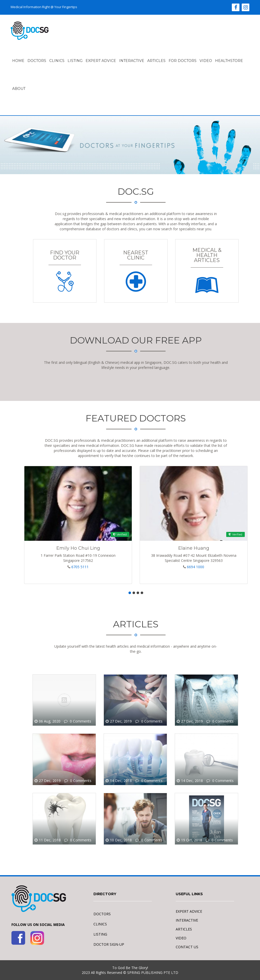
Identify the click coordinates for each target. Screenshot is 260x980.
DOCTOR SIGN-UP (109, 944)
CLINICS (100, 924)
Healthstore (229, 61)
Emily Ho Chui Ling (78, 548)
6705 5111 (80, 567)
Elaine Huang (194, 548)
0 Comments (80, 721)
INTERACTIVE (132, 61)
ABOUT (19, 89)
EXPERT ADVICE (101, 61)
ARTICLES (156, 61)
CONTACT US (187, 947)
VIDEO (206, 61)
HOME (18, 61)
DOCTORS (102, 914)
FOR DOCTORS (183, 61)
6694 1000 (196, 567)
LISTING (75, 61)
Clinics (57, 61)
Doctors (37, 61)
